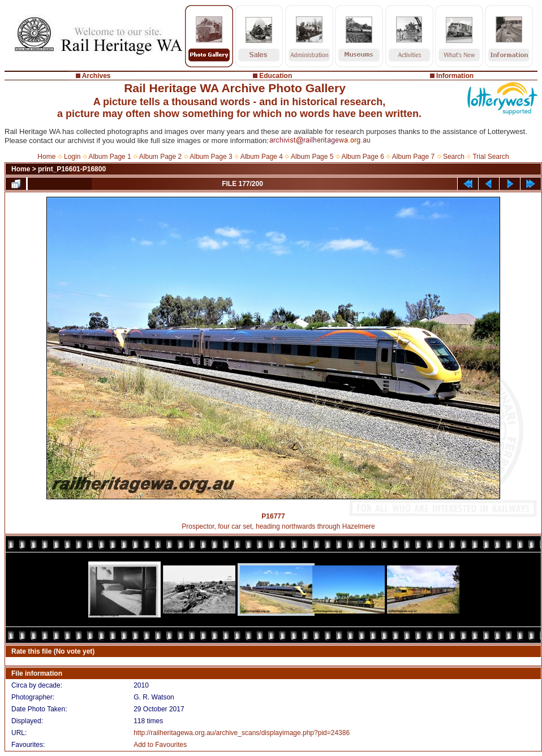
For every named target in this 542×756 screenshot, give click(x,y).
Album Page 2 (160, 157)
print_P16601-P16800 (72, 169)
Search (454, 157)
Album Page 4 (262, 157)
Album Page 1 (109, 157)
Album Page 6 (362, 157)
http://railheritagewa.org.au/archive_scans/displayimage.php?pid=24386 (242, 733)
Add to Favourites (160, 745)
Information (455, 76)
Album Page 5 (312, 157)
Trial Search (491, 157)
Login (72, 157)
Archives (96, 76)
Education (276, 76)
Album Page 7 (413, 157)
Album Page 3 (211, 157)
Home (46, 157)
